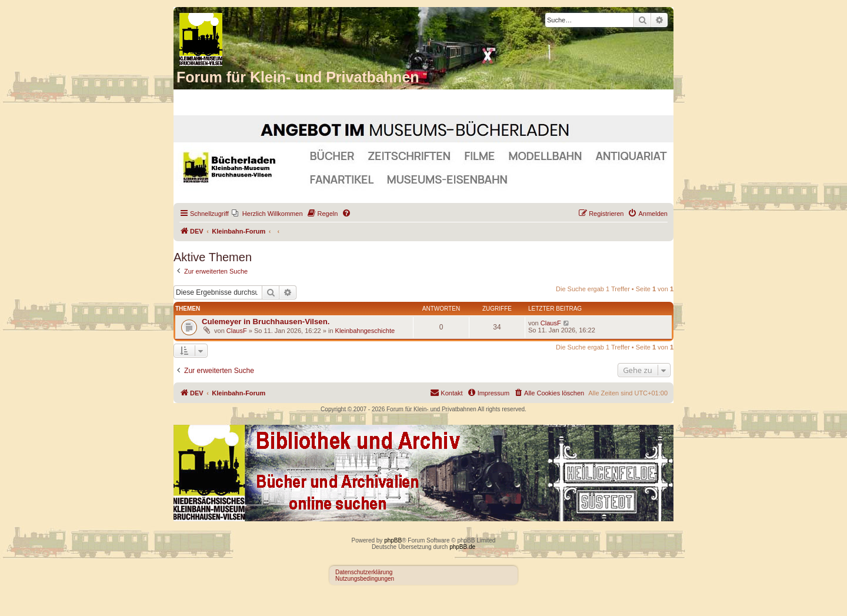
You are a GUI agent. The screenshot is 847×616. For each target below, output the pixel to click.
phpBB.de (462, 547)
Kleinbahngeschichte (365, 331)
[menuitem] (267, 214)
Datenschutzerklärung (364, 572)
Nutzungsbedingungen (365, 579)
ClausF (237, 331)
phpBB (393, 540)
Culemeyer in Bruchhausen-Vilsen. (266, 322)
